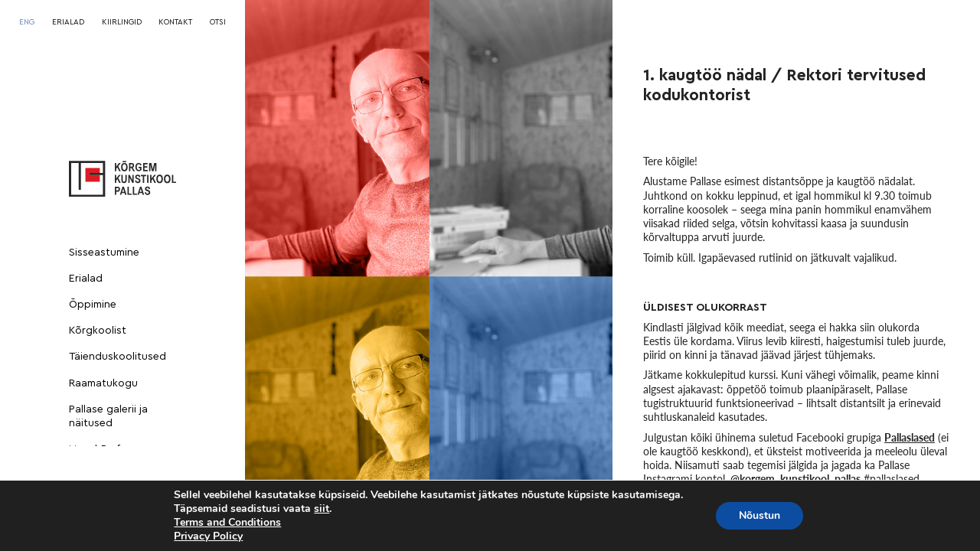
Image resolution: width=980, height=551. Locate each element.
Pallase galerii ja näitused (108, 416)
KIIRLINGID (122, 22)
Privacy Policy (208, 536)
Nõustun (759, 515)
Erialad (86, 279)
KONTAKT (175, 22)
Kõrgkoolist (98, 331)
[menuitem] (27, 22)
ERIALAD (68, 22)
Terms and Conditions (227, 522)
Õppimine (93, 305)
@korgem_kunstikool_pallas (795, 479)
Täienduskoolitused (118, 357)
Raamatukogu (103, 383)
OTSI (218, 22)
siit (322, 509)
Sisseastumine (104, 253)
